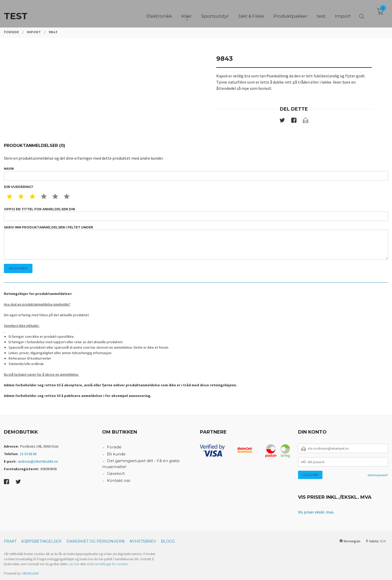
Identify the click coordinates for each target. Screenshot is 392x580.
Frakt (10, 541)
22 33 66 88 (28, 454)
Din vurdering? (19, 187)
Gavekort (116, 473)
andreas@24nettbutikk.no (38, 461)
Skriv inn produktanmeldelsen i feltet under (196, 243)
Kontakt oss (119, 480)
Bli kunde (116, 454)
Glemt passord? (378, 475)
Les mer (74, 564)
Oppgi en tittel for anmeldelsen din (196, 214)
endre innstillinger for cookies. (108, 564)
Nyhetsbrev (143, 541)
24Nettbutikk (30, 573)
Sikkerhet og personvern (96, 541)
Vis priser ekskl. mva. (316, 512)
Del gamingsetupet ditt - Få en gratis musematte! (141, 464)
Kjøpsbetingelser (41, 541)
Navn (196, 174)
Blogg (168, 541)
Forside (114, 447)
